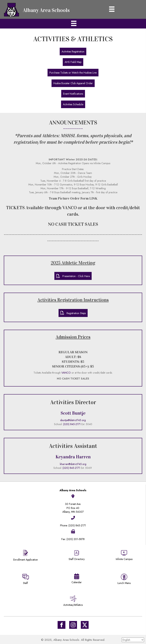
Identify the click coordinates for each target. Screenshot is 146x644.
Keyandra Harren (73, 457)
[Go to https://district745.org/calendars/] (77, 579)
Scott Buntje (73, 413)
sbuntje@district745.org (73, 420)
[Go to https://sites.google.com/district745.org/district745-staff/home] (26, 580)
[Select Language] (133, 640)
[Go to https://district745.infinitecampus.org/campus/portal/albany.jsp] (124, 556)
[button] (73, 51)
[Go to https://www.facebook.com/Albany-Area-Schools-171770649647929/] (61, 625)
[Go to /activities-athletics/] (73, 602)
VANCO (70, 208)
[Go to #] (73, 625)
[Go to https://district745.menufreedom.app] (124, 580)
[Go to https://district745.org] (38, 9)
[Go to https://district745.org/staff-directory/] (77, 557)
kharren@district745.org (73, 464)
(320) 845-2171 (72, 424)
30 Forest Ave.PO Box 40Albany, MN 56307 (73, 508)
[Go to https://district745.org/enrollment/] (26, 556)
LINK (93, 198)
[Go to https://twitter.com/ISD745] (85, 625)
